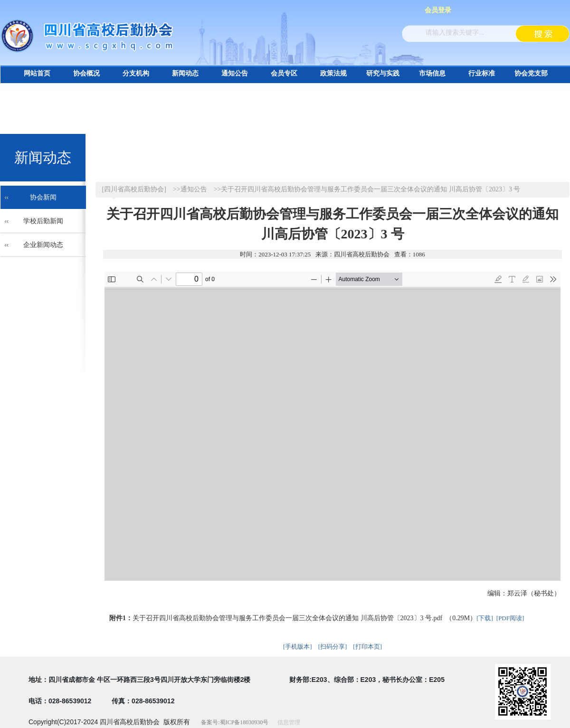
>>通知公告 (190, 189)
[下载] (485, 618)
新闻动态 (185, 73)
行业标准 (482, 73)
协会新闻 (43, 197)
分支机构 (136, 73)
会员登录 (438, 10)
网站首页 (37, 73)
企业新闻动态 (43, 245)
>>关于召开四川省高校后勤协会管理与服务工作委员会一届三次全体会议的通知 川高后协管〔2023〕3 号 (367, 189)
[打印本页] (367, 647)
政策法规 (333, 73)
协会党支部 (531, 73)
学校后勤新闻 (43, 221)
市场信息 (432, 73)
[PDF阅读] (510, 618)
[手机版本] (298, 647)
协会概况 (86, 73)
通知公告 (235, 73)
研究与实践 (383, 73)
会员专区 (284, 73)
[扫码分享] (333, 647)
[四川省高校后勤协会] (134, 189)
